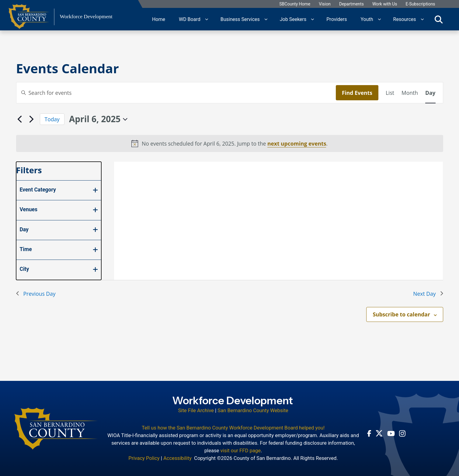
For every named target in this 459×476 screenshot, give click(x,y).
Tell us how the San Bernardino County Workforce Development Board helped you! (233, 427)
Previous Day (36, 294)
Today (52, 119)
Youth (367, 19)
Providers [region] (337, 19)
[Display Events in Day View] (430, 93)
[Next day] (32, 119)
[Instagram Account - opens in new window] (402, 433)
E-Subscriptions (421, 4)
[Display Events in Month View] (410, 93)
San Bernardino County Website (253, 410)
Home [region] (159, 19)
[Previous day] (20, 119)
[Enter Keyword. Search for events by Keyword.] (176, 93)
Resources (405, 19)
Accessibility (177, 458)
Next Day (428, 294)
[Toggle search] (439, 19)
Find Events (357, 93)
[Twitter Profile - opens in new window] (379, 433)
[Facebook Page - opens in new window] (369, 433)
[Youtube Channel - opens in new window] (391, 433)
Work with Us (385, 4)
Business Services (240, 19)
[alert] (230, 143)
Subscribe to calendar (401, 314)
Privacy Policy (144, 458)
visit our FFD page (240, 450)
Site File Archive (196, 410)
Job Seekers (293, 19)
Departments (352, 4)
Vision (325, 4)
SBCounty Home (295, 4)
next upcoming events (297, 143)
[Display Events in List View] (390, 93)
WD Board (190, 19)
